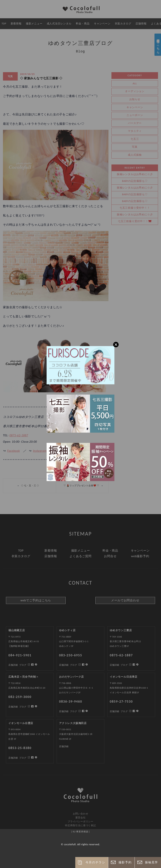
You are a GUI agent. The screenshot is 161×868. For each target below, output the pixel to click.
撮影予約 (125, 862)
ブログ (23, 758)
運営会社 (80, 818)
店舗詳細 (13, 758)
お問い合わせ (81, 814)
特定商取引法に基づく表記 (80, 825)
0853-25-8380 (20, 748)
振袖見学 (151, 862)
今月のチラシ (95, 862)
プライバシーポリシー (80, 821)
